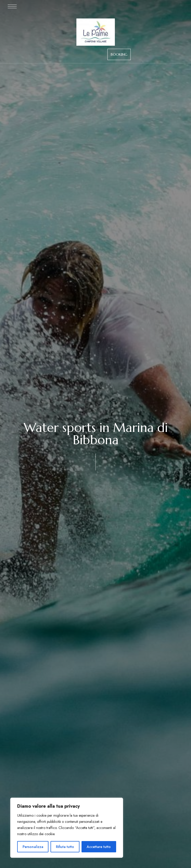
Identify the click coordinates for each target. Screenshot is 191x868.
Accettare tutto (99, 847)
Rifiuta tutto (65, 847)
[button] (119, 54)
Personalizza (33, 847)
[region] (67, 828)
